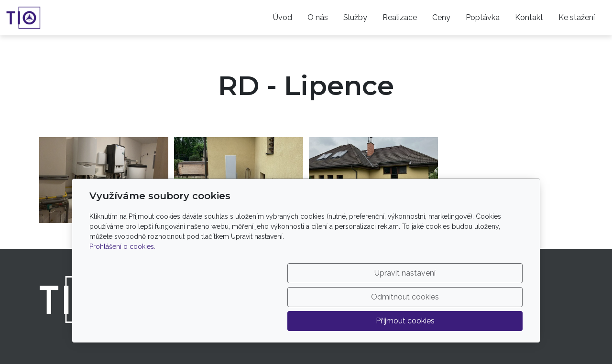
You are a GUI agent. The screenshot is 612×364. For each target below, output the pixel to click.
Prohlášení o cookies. (122, 294)
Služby (355, 17)
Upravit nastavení (285, 321)
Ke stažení (577, 17)
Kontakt (529, 17)
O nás (318, 17)
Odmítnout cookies (381, 321)
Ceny (441, 17)
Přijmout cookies (477, 321)
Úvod (283, 17)
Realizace (400, 17)
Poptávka (483, 17)
